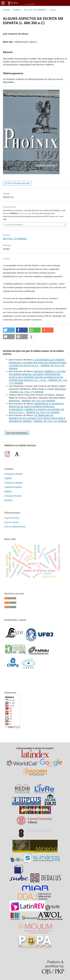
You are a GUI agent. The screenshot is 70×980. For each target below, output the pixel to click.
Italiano (8, 491)
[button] (9, 330)
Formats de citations (14, 225)
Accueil (6, 10)
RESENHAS (61, 389)
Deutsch (8, 500)
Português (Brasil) (13, 474)
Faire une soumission (17, 433)
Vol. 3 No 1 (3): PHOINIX (35, 10)
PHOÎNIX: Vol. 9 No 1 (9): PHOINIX (43, 412)
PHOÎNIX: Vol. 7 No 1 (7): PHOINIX (27, 392)
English (8, 478)
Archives (17, 10)
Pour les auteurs (12, 522)
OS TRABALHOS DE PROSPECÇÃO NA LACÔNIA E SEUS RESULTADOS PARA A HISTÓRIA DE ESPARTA (37, 418)
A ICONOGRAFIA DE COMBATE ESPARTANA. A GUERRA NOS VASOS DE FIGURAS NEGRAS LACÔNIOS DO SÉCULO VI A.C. (38, 363)
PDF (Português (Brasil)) (18, 183)
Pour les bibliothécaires (15, 527)
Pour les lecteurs (12, 518)
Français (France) (13, 496)
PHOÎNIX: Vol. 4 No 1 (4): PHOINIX (50, 421)
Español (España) (13, 487)
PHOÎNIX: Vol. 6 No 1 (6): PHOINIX (38, 401)
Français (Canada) (13, 483)
